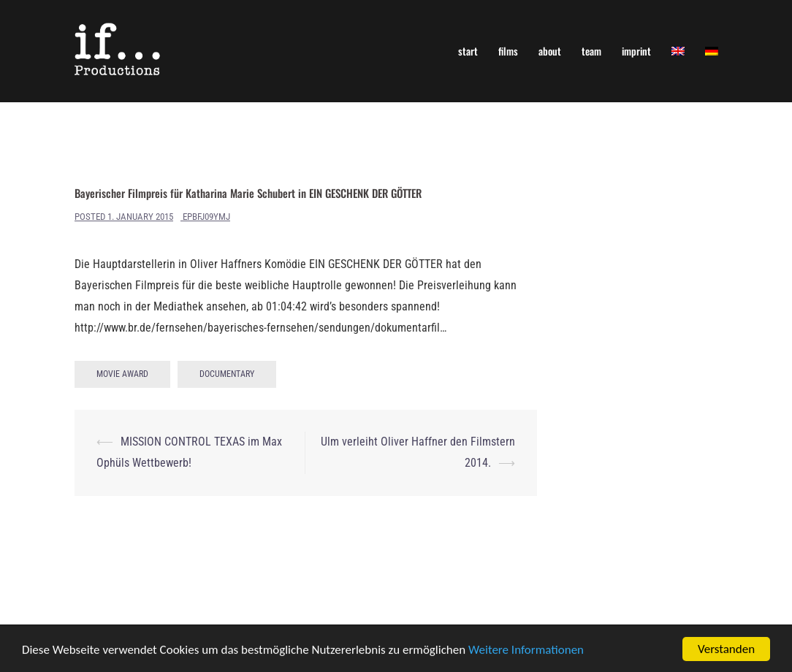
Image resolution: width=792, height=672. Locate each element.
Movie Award (122, 374)
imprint (636, 51)
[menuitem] (678, 51)
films (508, 51)
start (468, 51)
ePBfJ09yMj (206, 217)
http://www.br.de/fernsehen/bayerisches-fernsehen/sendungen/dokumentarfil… (260, 328)
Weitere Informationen (526, 650)
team (591, 51)
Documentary (227, 374)
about (550, 51)
